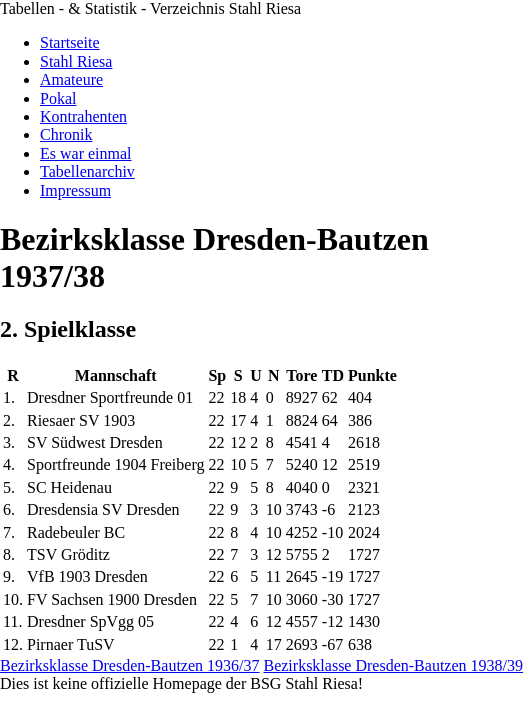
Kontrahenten (83, 116)
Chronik (66, 134)
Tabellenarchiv (87, 171)
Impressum (75, 190)
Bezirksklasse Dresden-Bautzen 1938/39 (392, 665)
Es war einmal (86, 153)
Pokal (58, 98)
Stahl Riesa (76, 61)
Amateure (71, 79)
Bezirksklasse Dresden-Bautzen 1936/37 (129, 665)
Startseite (70, 42)
